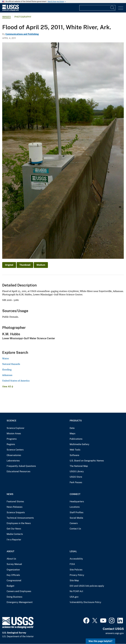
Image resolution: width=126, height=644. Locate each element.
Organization (13, 570)
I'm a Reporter (14, 540)
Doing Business (14, 597)
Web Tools (75, 450)
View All (8, 387)
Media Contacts (15, 534)
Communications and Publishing (22, 34)
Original (9, 265)
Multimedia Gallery (79, 444)
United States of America (16, 381)
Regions (11, 444)
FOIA (72, 564)
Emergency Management (20, 602)
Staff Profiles (76, 512)
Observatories (14, 455)
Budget (10, 586)
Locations (75, 507)
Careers (74, 523)
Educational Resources (18, 471)
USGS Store (76, 477)
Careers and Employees (19, 591)
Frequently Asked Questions (21, 466)
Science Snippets (16, 512)
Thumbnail (25, 265)
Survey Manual (14, 564)
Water (6, 359)
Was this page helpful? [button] (100, 641)
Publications (76, 439)
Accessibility (76, 559)
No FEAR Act (76, 591)
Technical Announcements (20, 518)
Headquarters (77, 502)
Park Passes (76, 482)
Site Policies (76, 570)
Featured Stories (15, 502)
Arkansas (7, 375)
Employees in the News (19, 523)
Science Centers (15, 450)
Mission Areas (14, 434)
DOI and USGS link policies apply (87, 586)
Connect (75, 494)
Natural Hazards (11, 364)
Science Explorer (16, 428)
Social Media (76, 518)
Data (72, 428)
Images (7, 17)
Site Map (74, 580)
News (10, 494)
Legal (73, 551)
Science (11, 421)
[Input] (97, 8)
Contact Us (75, 529)
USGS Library (77, 471)
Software (74, 455)
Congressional (14, 580)
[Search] (113, 8)
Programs (12, 439)
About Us (11, 559)
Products (76, 421)
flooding (7, 370)
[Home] (11, 10)
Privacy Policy (77, 575)
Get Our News (14, 529)
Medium (41, 265)
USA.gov (74, 597)
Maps (72, 434)
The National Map (79, 466)
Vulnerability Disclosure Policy (85, 602)
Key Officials (13, 575)
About (11, 551)
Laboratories (13, 461)
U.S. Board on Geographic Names (87, 461)
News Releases (15, 507)
